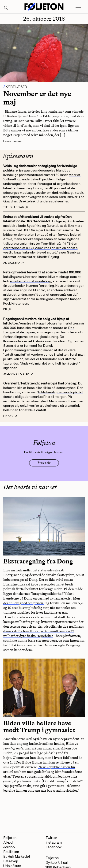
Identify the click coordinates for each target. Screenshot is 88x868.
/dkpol (8, 843)
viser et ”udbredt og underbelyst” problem (42, 177)
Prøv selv (44, 463)
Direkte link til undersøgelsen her (44, 201)
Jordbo (9, 847)
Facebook (54, 847)
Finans (10, 416)
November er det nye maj (37, 98)
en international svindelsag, (31, 281)
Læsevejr (11, 861)
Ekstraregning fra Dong (38, 561)
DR (7, 309)
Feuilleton (11, 852)
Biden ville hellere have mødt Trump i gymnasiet (39, 727)
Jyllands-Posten (18, 374)
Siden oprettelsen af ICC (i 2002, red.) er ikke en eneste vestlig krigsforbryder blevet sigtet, (40, 248)
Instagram (54, 843)
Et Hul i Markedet (17, 857)
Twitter (51, 838)
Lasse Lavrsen (13, 141)
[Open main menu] (78, 8)
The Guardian (15, 207)
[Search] (6, 8)
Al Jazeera (13, 263)
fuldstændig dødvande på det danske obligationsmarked (43, 395)
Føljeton (10, 838)
